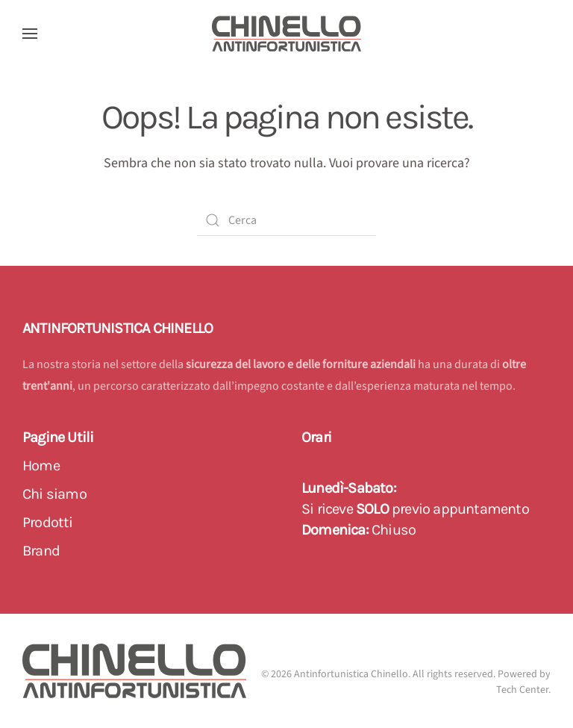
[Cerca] (286, 220)
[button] (30, 34)
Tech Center (522, 690)
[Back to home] (286, 34)
